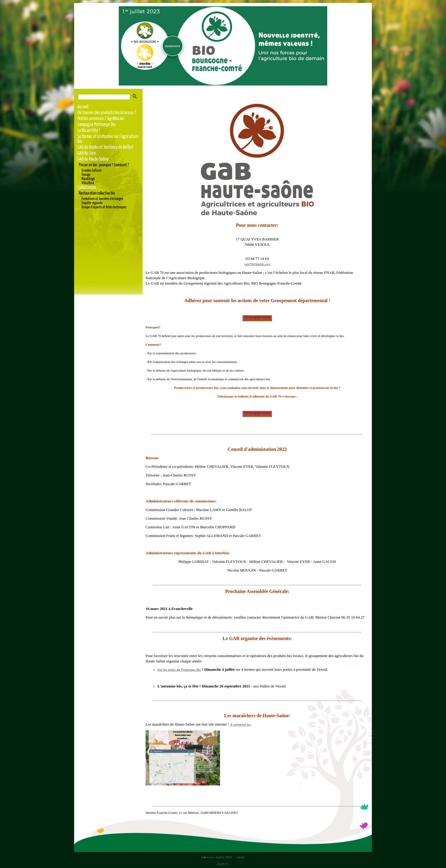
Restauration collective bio (97, 193)
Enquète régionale (92, 203)
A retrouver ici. (240, 724)
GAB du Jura (86, 153)
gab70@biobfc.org (257, 264)
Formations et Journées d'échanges (102, 199)
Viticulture (88, 183)
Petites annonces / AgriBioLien (101, 119)
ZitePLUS (223, 864)
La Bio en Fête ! (89, 131)
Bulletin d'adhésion (257, 318)
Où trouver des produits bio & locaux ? (107, 113)
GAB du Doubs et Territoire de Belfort (105, 147)
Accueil (83, 107)
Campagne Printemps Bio (96, 125)
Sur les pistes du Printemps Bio (179, 670)
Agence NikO (224, 857)
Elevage (86, 175)
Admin (241, 857)
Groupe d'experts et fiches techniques (104, 207)
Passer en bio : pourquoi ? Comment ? (104, 165)
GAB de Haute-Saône (93, 159)
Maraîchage (88, 179)
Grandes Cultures (92, 171)
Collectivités (87, 188)
